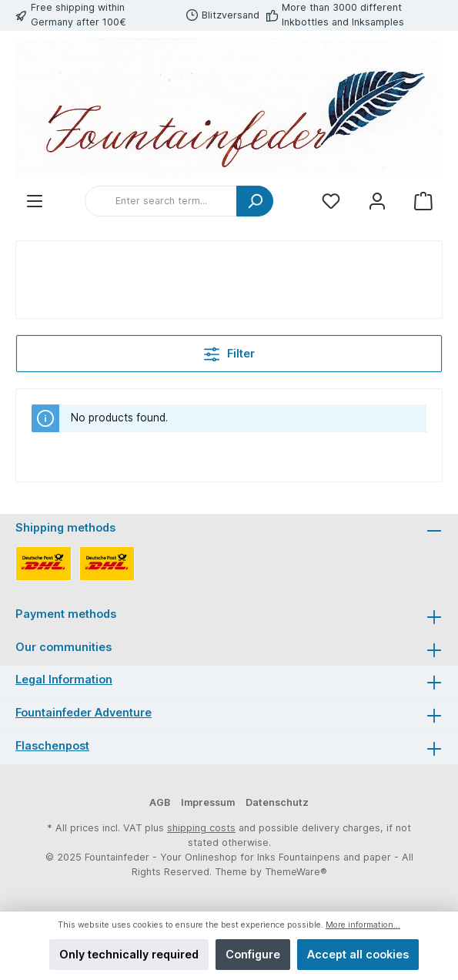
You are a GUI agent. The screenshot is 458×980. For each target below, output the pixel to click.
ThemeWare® (296, 872)
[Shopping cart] (423, 201)
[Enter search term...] (161, 201)
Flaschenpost (52, 745)
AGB (160, 802)
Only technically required (129, 954)
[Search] (255, 201)
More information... (363, 925)
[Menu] (35, 201)
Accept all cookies (358, 954)
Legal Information (64, 679)
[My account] (377, 201)
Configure (253, 954)
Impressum (208, 802)
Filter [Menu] (229, 351)
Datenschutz (277, 802)
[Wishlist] (331, 201)
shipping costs (201, 828)
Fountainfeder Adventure (84, 712)
